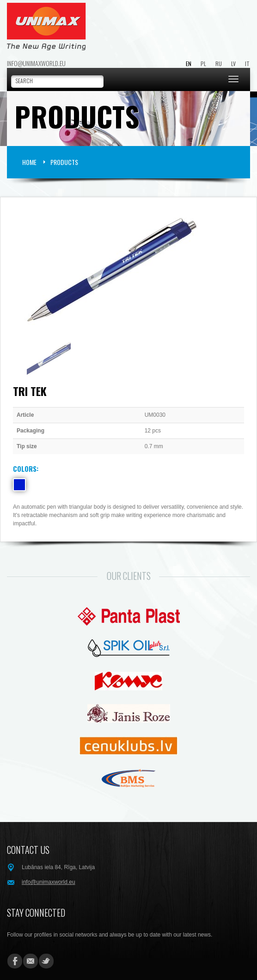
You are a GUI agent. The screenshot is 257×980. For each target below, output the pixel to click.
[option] (128, 270)
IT (247, 64)
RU (219, 64)
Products (64, 162)
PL (203, 64)
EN (189, 64)
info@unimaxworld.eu (36, 63)
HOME (29, 162)
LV (233, 64)
